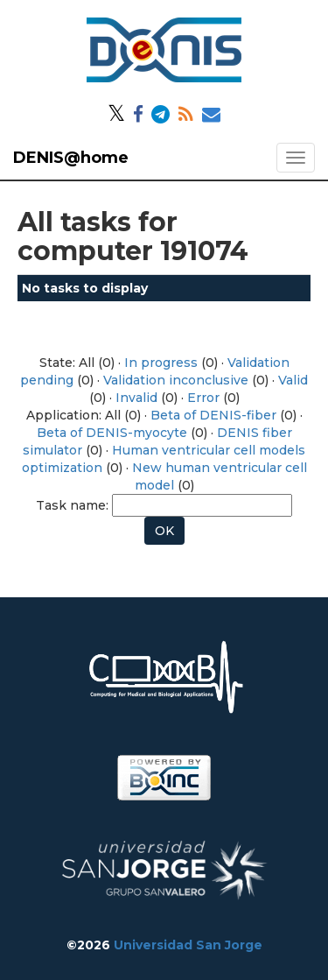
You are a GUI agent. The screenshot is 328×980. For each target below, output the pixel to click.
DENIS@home (71, 158)
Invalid (136, 398)
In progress (161, 363)
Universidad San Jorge (188, 945)
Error (203, 398)
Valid (293, 380)
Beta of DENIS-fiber (213, 415)
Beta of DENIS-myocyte (112, 433)
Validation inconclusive (176, 380)
